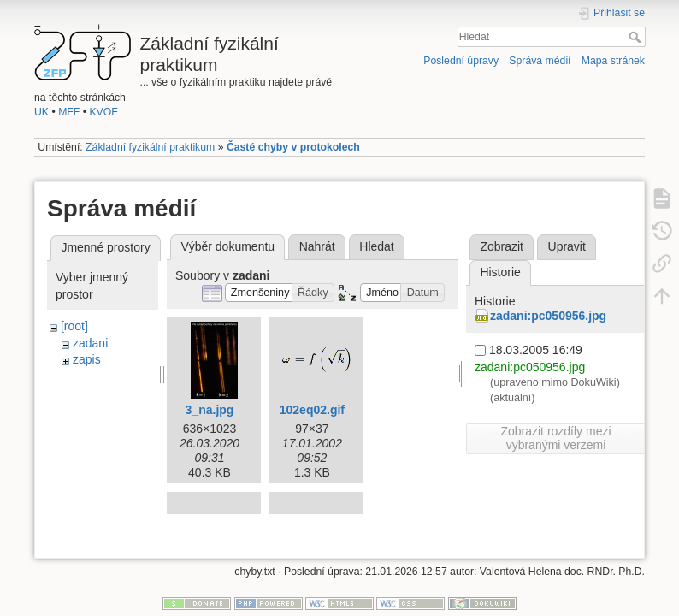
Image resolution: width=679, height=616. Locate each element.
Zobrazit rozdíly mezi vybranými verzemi (555, 438)
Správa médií (540, 61)
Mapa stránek (613, 61)
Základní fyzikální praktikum (150, 147)
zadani (90, 343)
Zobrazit (502, 246)
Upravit (567, 246)
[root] (74, 326)
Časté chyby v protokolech (293, 147)
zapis (87, 359)
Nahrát (317, 246)
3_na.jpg (210, 410)
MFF (69, 112)
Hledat (637, 37)
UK (41, 112)
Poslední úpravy (461, 61)
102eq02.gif (312, 410)
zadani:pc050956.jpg (548, 316)
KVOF (103, 112)
